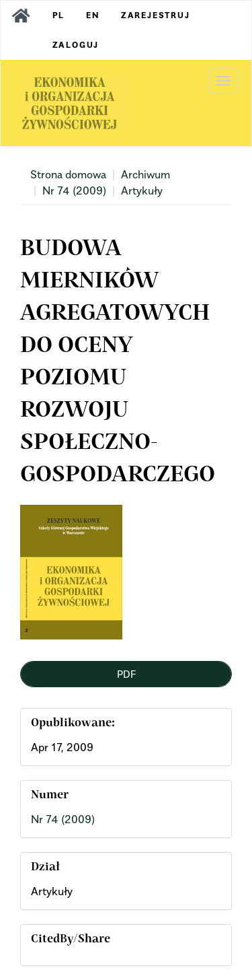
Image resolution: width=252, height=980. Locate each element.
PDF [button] (126, 674)
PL (59, 15)
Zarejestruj (156, 15)
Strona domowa (68, 174)
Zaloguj (76, 45)
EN (93, 15)
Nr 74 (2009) (74, 190)
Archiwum (145, 174)
